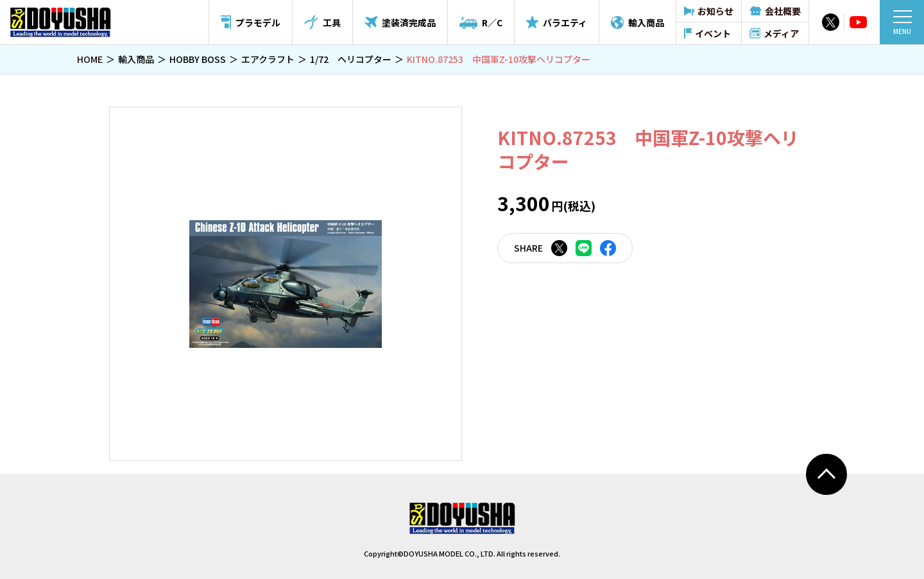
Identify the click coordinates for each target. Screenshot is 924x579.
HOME (90, 59)
